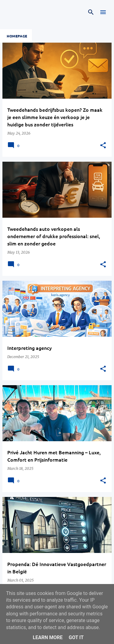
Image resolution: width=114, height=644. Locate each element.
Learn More (48, 637)
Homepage (17, 36)
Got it (76, 637)
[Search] (91, 12)
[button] (103, 146)
